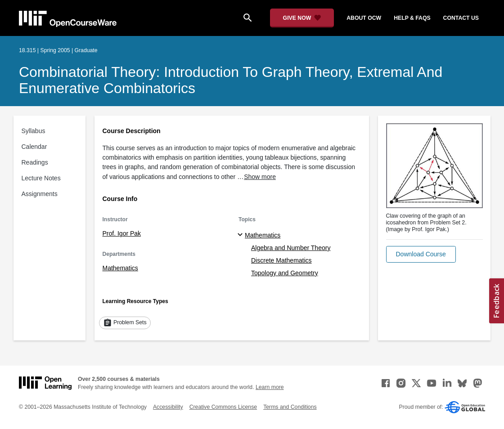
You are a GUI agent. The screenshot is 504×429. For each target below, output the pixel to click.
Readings (35, 162)
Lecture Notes (41, 178)
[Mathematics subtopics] (241, 235)
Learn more (270, 387)
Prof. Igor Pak (122, 233)
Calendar (34, 147)
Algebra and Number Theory (291, 248)
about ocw (364, 18)
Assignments (40, 194)
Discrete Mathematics (281, 260)
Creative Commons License (223, 407)
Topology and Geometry (285, 273)
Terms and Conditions (290, 407)
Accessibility (168, 407)
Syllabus (34, 131)
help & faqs (412, 18)
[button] (421, 254)
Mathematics (120, 268)
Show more (260, 177)
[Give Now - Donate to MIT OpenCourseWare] (302, 18)
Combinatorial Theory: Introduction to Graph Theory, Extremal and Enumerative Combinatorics (231, 80)
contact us (461, 18)
